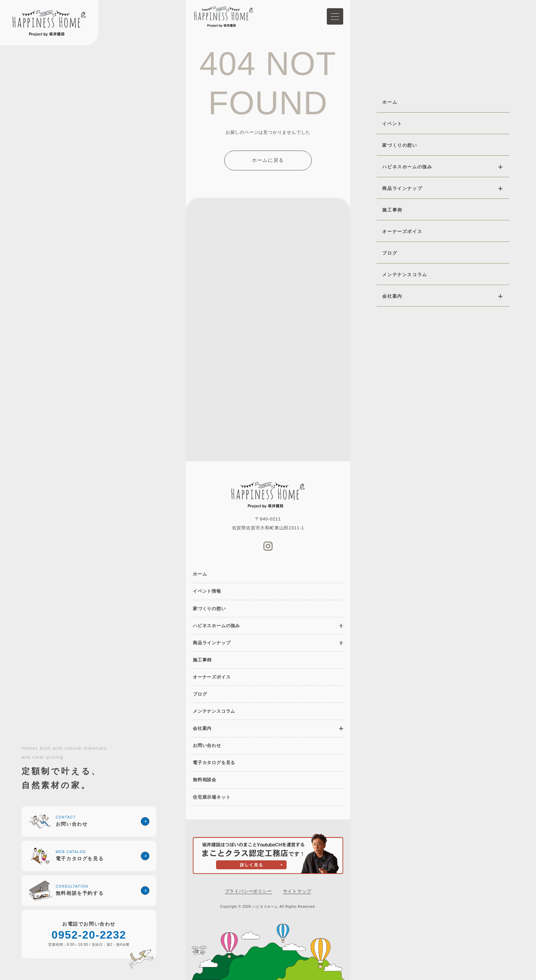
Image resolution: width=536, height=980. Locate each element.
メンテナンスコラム (214, 711)
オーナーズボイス (212, 677)
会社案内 (202, 728)
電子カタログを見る (214, 763)
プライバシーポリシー (249, 891)
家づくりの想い (209, 609)
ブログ (200, 694)
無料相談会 (205, 780)
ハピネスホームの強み (216, 626)
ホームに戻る (268, 160)
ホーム (200, 574)
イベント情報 (207, 591)
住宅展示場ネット (212, 797)
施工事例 (202, 660)
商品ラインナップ (212, 643)
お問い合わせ (207, 745)
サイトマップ (297, 891)
